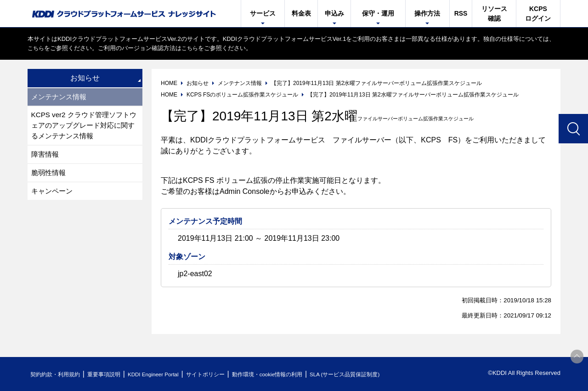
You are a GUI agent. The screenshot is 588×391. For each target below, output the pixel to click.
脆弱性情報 (50, 177)
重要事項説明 (112, 374)
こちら (37, 48)
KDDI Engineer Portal (168, 374)
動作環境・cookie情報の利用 (295, 374)
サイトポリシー (227, 374)
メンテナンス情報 (61, 97)
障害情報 (46, 158)
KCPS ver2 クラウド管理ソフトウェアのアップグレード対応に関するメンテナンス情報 (84, 127)
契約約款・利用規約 (58, 374)
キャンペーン (53, 196)
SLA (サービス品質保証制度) (381, 374)
